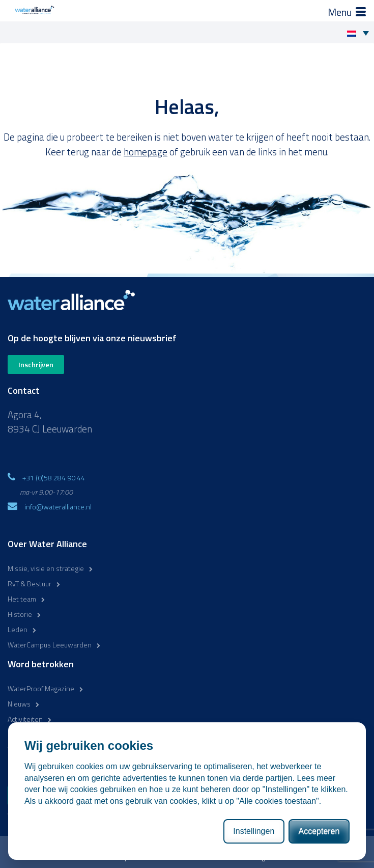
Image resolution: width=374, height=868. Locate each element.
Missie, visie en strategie (46, 568)
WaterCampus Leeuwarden (50, 645)
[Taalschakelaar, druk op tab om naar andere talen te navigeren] (361, 33)
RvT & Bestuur (30, 584)
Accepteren (319, 831)
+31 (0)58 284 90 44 (54, 478)
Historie (20, 614)
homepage (146, 152)
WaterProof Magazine (41, 688)
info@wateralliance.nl (58, 507)
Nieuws (19, 704)
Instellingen (254, 831)
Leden (18, 629)
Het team (22, 599)
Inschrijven (36, 364)
